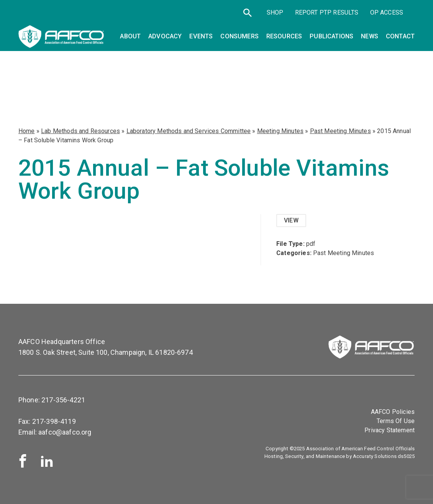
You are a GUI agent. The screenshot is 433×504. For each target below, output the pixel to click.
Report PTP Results (327, 12)
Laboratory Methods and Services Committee (189, 131)
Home (27, 131)
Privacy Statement (390, 430)
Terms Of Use (396, 421)
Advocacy (165, 36)
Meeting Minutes (280, 131)
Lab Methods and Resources (80, 131)
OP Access (387, 12)
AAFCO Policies (393, 412)
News (370, 36)
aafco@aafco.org (65, 432)
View (291, 220)
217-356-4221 (63, 400)
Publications (331, 36)
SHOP (275, 12)
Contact (400, 36)
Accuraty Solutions (375, 456)
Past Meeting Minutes (340, 131)
